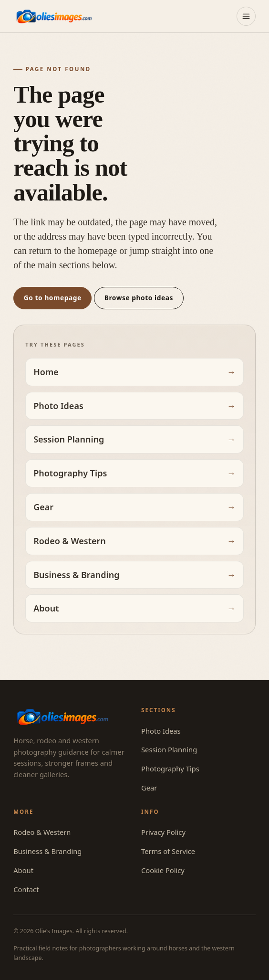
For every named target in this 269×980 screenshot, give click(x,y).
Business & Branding (76, 575)
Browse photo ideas (139, 298)
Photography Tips (70, 473)
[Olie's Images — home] (54, 16)
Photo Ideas (58, 406)
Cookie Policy (163, 870)
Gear (43, 507)
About (46, 608)
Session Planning (69, 439)
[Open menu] (246, 16)
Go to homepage (53, 298)
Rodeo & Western (70, 541)
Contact (26, 889)
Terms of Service (168, 851)
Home (46, 372)
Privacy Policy (163, 832)
